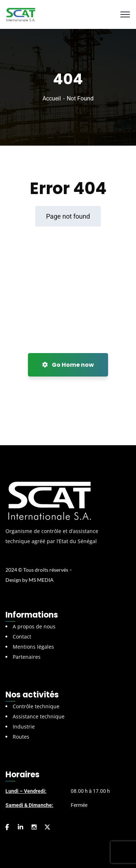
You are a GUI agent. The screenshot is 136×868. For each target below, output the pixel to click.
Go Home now (68, 365)
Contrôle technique (36, 706)
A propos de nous (34, 626)
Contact (22, 637)
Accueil (52, 98)
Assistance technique (39, 716)
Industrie (24, 727)
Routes (21, 737)
